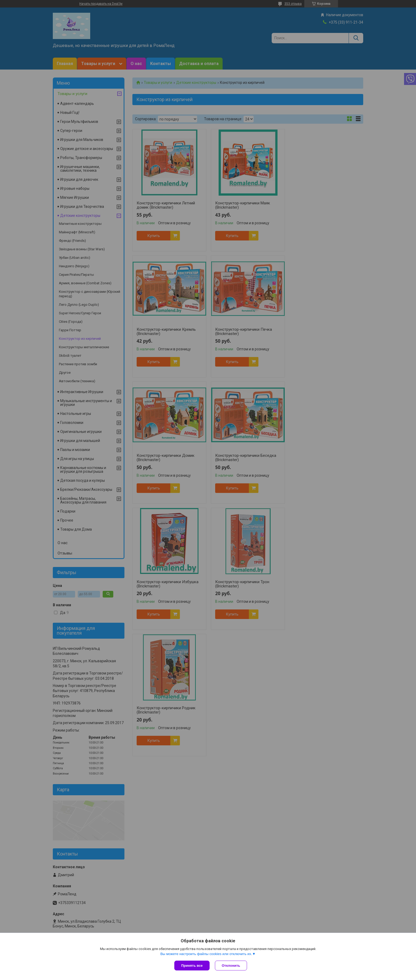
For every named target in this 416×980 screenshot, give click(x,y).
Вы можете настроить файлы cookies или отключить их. (206, 954)
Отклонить (231, 966)
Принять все (192, 966)
